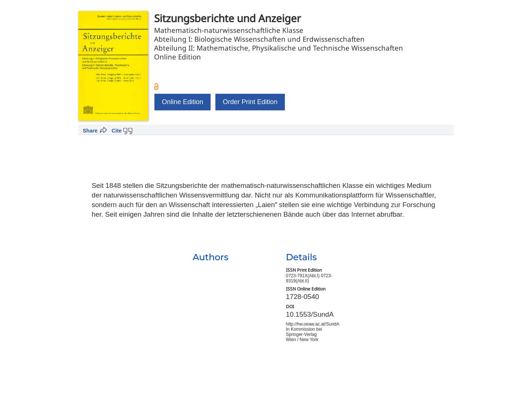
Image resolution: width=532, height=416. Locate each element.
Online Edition (183, 102)
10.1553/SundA (310, 314)
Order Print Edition (250, 102)
